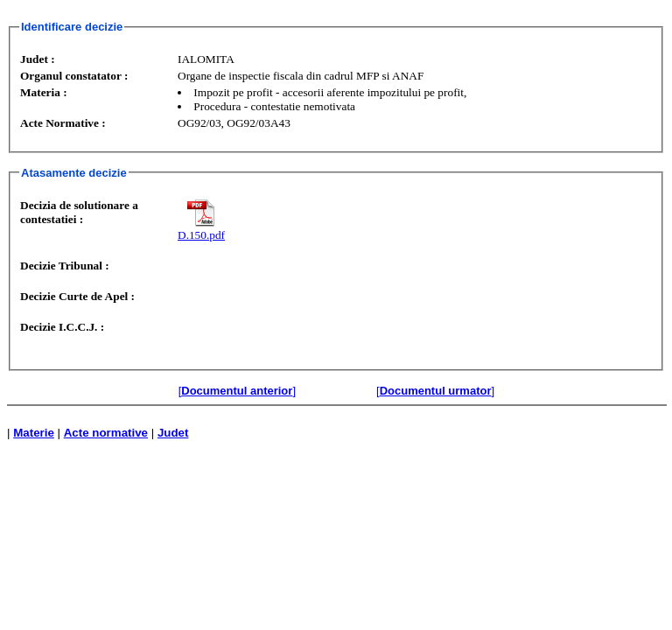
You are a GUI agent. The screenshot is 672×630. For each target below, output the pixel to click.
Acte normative (106, 433)
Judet (173, 433)
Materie (34, 433)
